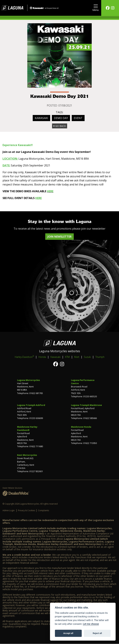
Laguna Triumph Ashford (31, 405)
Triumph (100, 357)
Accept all (68, 633)
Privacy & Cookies (27, 510)
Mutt (77, 357)
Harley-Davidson (24, 357)
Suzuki (87, 357)
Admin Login (9, 510)
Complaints (43, 510)
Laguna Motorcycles (28, 380)
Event (78, 118)
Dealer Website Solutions (12, 488)
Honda (42, 357)
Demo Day (61, 118)
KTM (67, 357)
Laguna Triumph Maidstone (86, 405)
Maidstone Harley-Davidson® (28, 428)
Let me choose (91, 624)
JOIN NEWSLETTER (59, 237)
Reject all (97, 633)
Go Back (60, 126)
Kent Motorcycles (27, 455)
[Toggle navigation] (96, 8)
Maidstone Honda (81, 427)
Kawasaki (41, 118)
